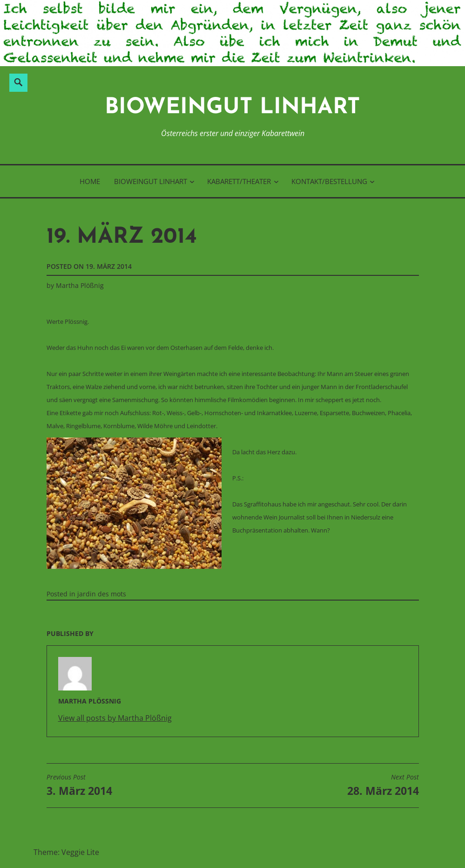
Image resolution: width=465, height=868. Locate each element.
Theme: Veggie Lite (66, 852)
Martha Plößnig (80, 285)
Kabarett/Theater (239, 181)
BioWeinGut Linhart (232, 108)
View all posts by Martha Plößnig (115, 718)
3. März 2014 (79, 786)
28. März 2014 (383, 786)
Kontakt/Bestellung (329, 181)
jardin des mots (102, 594)
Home (90, 181)
